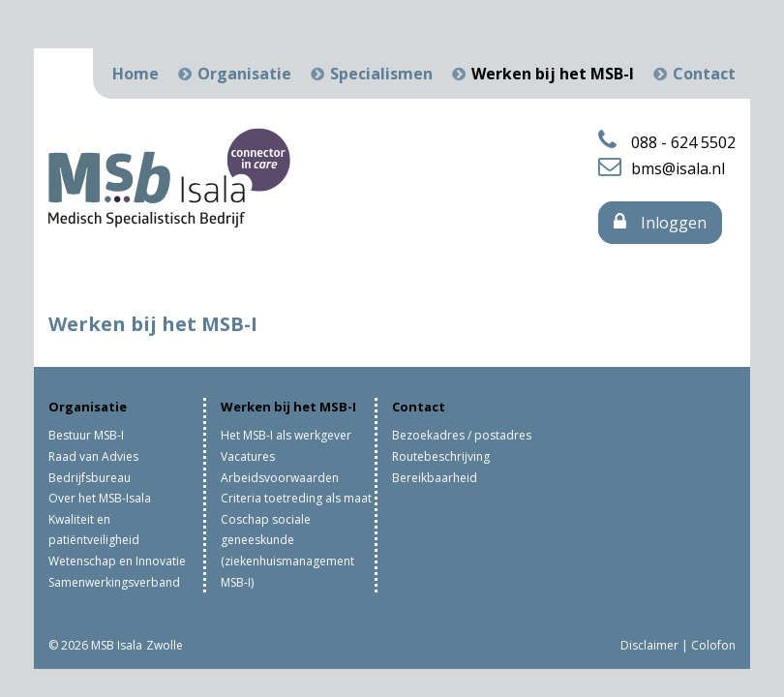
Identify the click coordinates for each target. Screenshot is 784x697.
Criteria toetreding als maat (296, 498)
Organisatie (244, 74)
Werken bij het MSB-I (553, 74)
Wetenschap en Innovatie (117, 561)
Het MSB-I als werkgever (286, 435)
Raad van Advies (93, 456)
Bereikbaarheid (435, 478)
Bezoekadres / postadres (462, 435)
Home (136, 74)
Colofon (713, 645)
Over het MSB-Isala (100, 498)
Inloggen (660, 223)
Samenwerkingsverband (114, 582)
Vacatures (248, 456)
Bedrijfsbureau (90, 478)
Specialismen (381, 74)
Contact (704, 74)
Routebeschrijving (441, 456)
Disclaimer (649, 645)
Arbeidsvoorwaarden (280, 478)
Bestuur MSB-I (86, 435)
